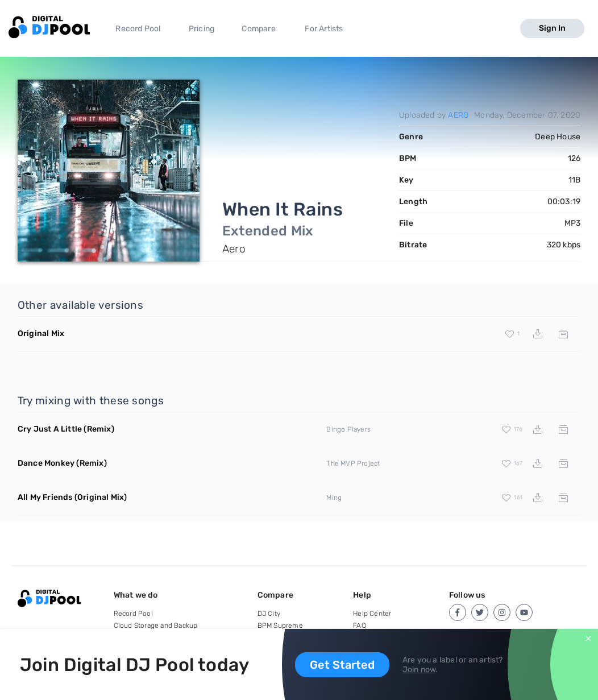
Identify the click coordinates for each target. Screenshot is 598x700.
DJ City (269, 614)
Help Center (372, 614)
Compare (258, 29)
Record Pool (138, 29)
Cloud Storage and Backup (156, 626)
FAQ (360, 626)
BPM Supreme (280, 626)
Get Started (342, 665)
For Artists (324, 29)
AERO (458, 115)
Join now (419, 670)
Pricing (202, 29)
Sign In (552, 28)
